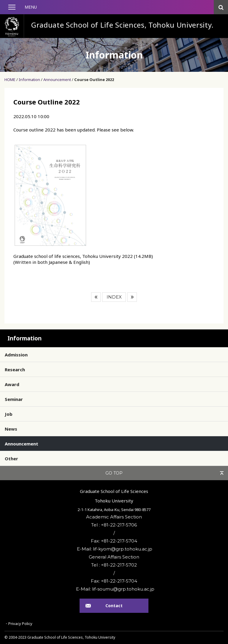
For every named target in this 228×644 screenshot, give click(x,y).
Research (15, 369)
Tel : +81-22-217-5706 (114, 525)
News (11, 429)
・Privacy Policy (18, 624)
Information (29, 80)
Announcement (57, 80)
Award (12, 384)
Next (132, 297)
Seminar (14, 399)
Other (11, 459)
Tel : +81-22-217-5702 (114, 565)
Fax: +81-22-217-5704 (114, 541)
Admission (16, 355)
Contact (114, 606)
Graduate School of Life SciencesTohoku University (114, 496)
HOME (10, 80)
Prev (96, 297)
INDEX (114, 297)
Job (9, 414)
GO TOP (114, 473)
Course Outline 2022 (94, 80)
